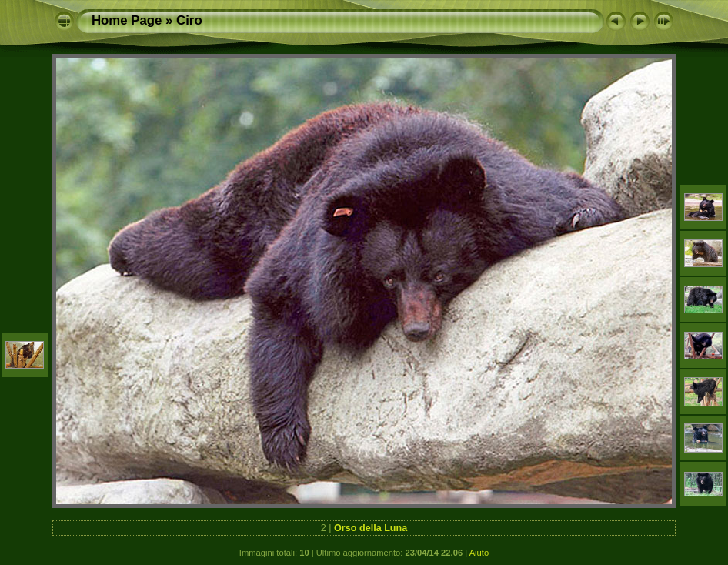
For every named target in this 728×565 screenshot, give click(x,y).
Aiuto (479, 553)
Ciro (189, 20)
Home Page (127, 20)
